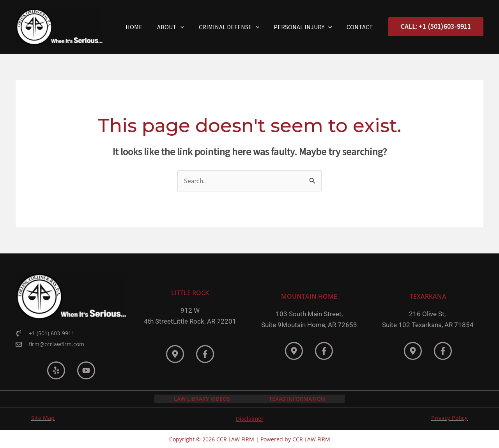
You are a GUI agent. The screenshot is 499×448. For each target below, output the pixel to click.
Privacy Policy (449, 417)
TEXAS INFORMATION (297, 398)
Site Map (43, 417)
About (178, 27)
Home (143, 27)
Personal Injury (306, 27)
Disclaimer (250, 418)
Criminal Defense (234, 27)
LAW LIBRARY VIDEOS (202, 398)
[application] (188, 27)
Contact (361, 27)
